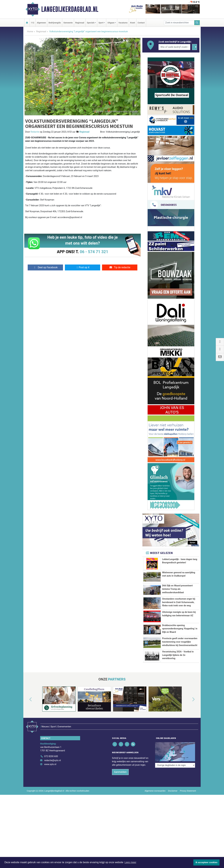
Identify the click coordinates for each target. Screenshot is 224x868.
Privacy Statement (188, 791)
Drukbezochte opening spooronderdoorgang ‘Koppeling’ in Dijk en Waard (180, 629)
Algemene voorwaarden (155, 791)
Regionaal (80, 23)
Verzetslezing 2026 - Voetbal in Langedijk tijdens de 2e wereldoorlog (178, 655)
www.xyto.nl (50, 764)
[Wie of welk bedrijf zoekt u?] (174, 47)
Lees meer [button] (130, 862)
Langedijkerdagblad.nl (70, 9)
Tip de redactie (120, 267)
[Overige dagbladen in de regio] (175, 765)
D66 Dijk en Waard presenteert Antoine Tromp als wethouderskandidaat (177, 589)
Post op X (83, 267)
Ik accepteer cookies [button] (206, 862)
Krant (133, 23)
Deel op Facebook (45, 267)
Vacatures (123, 23)
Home (30, 32)
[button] (27, 700)
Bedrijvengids (55, 23)
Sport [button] (101, 23)
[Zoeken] (197, 23)
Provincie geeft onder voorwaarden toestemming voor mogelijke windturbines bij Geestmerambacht (180, 642)
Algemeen (41, 23)
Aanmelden (120, 772)
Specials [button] (91, 23)
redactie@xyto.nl (52, 760)
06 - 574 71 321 (94, 252)
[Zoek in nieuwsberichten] (179, 23)
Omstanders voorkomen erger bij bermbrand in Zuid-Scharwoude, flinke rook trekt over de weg (179, 602)
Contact (141, 23)
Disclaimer (173, 791)
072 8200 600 (51, 756)
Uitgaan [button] (111, 23)
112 (33, 23)
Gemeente (68, 23)
